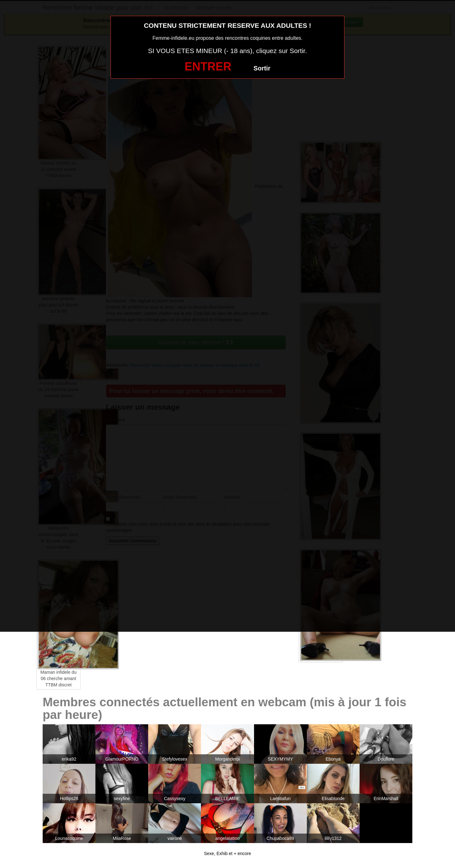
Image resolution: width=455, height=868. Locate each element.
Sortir (262, 68)
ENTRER (208, 66)
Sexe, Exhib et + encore (227, 853)
